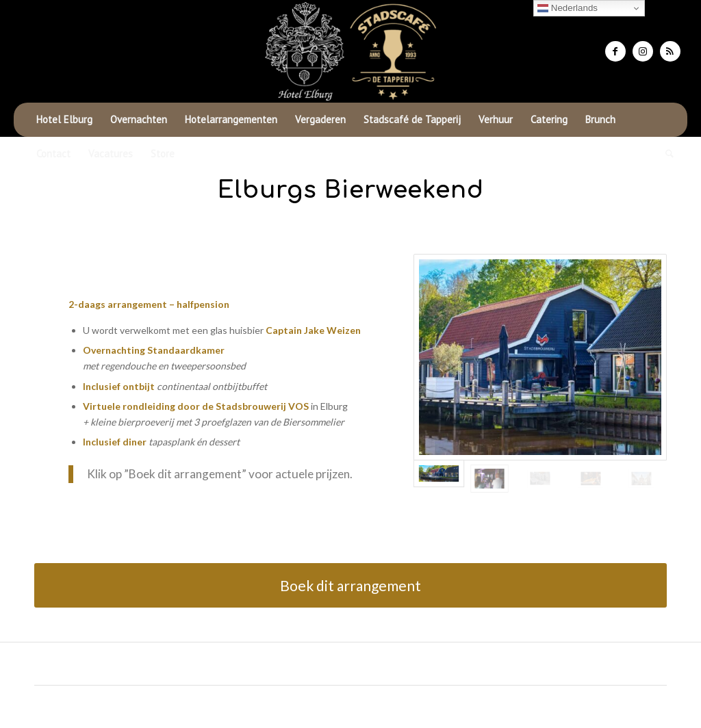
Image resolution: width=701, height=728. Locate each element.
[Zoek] (665, 154)
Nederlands (568, 8)
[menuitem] (64, 120)
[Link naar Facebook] (615, 51)
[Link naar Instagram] (643, 51)
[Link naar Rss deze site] (670, 51)
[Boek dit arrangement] (350, 585)
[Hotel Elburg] (350, 51)
